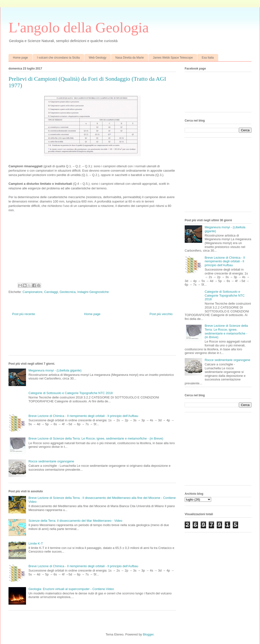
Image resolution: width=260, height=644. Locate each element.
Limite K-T (36, 543)
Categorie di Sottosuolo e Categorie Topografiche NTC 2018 (71, 393)
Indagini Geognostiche (93, 292)
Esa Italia (208, 58)
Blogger (148, 634)
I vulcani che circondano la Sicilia (58, 58)
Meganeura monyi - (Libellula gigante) (55, 370)
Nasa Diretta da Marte (130, 58)
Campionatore (33, 292)
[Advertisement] (97, 339)
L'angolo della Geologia (79, 27)
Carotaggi (51, 292)
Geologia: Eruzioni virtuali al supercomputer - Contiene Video (71, 589)
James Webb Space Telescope (173, 58)
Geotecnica (68, 292)
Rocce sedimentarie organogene (51, 461)
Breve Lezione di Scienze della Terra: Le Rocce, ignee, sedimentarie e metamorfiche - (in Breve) (96, 438)
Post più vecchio (161, 314)
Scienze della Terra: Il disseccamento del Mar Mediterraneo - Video (75, 521)
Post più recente (24, 314)
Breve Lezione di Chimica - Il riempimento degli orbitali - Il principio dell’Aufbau (83, 416)
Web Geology (98, 58)
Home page (20, 58)
